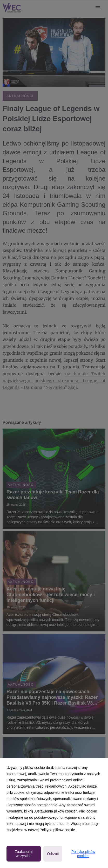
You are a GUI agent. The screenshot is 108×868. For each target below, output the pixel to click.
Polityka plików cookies (83, 854)
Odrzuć (53, 854)
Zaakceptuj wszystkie (24, 854)
